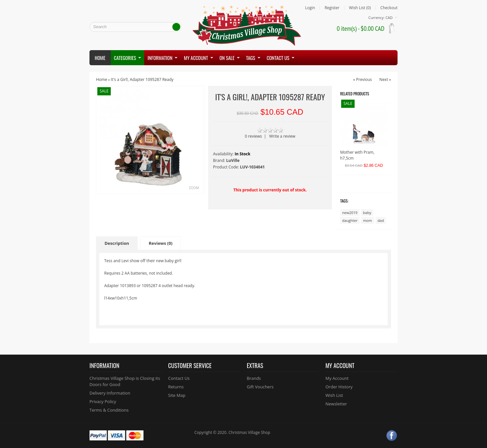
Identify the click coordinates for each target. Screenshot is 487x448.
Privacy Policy (103, 401)
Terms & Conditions (109, 410)
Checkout (389, 8)
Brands (254, 378)
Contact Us (179, 378)
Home (100, 58)
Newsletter (336, 404)
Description (117, 243)
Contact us (278, 58)
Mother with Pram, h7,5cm (357, 155)
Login (310, 8)
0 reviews (253, 136)
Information (160, 58)
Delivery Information (110, 393)
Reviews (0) (161, 243)
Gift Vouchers (260, 387)
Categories (125, 58)
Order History (339, 387)
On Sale (227, 58)
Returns (176, 387)
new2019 (350, 213)
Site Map (177, 395)
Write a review (282, 136)
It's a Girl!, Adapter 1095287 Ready (142, 79)
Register (332, 8)
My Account (337, 378)
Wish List (334, 395)
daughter (350, 220)
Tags (251, 58)
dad (381, 220)
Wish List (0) (360, 8)
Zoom (194, 188)
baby (367, 213)
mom (368, 220)
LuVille (233, 160)
